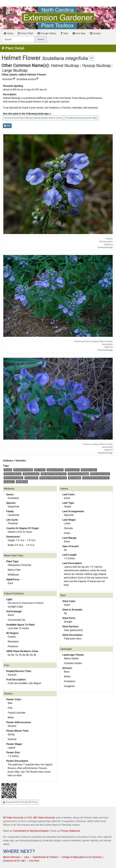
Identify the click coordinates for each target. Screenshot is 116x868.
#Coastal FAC (31, 478)
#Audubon (9, 482)
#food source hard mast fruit (96, 478)
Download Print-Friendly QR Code (20, 802)
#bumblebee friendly (23, 470)
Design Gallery (47, 33)
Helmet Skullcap (65, 66)
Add (7, 126)
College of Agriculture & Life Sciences (82, 857)
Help (64, 33)
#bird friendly (75, 478)
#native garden (72, 470)
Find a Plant (25, 33)
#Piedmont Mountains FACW (53, 478)
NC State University (13, 818)
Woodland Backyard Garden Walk (81, 118)
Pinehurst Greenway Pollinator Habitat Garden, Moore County (33, 118)
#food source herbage (78, 474)
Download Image (105, 247)
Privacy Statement (70, 831)
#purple (8, 470)
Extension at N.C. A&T (14, 861)
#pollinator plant (89, 470)
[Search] (18, 39)
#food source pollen (13, 478)
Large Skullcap (15, 70)
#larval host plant (31, 474)
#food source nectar (100, 474)
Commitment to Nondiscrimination (31, 831)
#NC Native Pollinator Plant (53, 474)
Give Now (79, 33)
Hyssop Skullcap (97, 66)
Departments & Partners (45, 857)
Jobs (26, 857)
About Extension (12, 857)
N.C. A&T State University (42, 818)
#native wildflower (12, 474)
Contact (95, 33)
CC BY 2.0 (108, 245)
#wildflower (22, 482)
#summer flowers (55, 470)
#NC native (40, 470)
